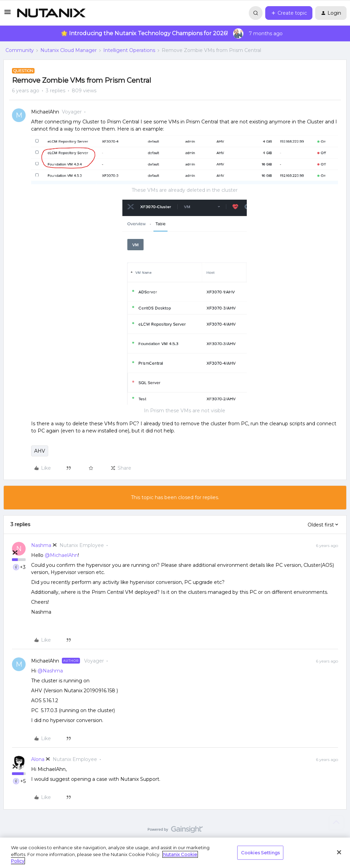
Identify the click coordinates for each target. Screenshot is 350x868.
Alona (38, 759)
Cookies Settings (260, 852)
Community (20, 50)
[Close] (339, 852)
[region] (175, 853)
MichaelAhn (45, 112)
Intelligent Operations (129, 50)
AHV (40, 451)
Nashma (41, 545)
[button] (8, 14)
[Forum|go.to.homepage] (51, 13)
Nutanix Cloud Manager (69, 50)
